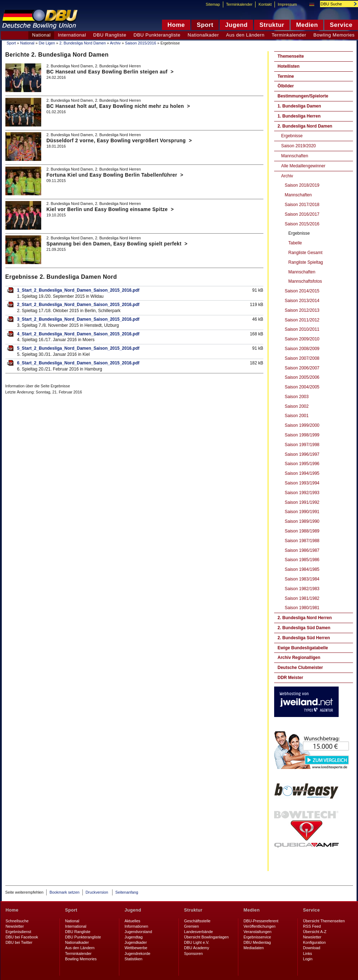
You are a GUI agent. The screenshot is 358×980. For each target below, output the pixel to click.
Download (312, 948)
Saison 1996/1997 (302, 454)
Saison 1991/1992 (302, 502)
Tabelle (295, 243)
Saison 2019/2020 (299, 146)
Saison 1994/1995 (302, 473)
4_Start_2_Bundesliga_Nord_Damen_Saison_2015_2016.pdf (78, 334)
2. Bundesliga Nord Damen (83, 43)
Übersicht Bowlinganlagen (207, 937)
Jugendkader (136, 942)
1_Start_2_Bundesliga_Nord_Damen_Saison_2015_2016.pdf (78, 290)
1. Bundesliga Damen (299, 106)
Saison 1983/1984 (302, 579)
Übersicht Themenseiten (324, 921)
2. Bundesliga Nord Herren (305, 618)
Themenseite (291, 56)
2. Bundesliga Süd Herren (304, 638)
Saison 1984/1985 (302, 569)
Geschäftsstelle (197, 921)
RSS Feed (312, 926)
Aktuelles (133, 921)
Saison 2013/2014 (302, 301)
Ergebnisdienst (18, 932)
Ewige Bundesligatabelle (303, 648)
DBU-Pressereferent (261, 921)
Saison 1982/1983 (302, 589)
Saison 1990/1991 (302, 512)
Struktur (193, 910)
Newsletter (15, 926)
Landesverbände (199, 932)
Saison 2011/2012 (302, 320)
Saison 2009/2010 (302, 339)
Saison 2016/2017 (302, 214)
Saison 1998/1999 (302, 435)
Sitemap (213, 4)
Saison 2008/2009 (302, 349)
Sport (11, 43)
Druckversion (97, 892)
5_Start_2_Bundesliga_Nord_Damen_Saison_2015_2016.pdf (78, 348)
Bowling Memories (81, 959)
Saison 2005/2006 (302, 377)
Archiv (115, 43)
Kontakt (265, 4)
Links (308, 953)
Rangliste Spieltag (306, 262)
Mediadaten (254, 948)
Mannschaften (295, 156)
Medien (252, 910)
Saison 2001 (297, 416)
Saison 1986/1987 (302, 550)
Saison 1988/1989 (302, 531)
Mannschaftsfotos (305, 281)
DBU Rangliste (110, 35)
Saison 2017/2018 (302, 205)
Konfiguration (315, 942)
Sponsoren (194, 953)
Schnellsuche (17, 921)
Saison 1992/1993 (302, 493)
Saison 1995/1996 (302, 464)
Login (308, 959)
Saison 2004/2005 (302, 387)
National (27, 43)
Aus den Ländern (245, 35)
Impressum (287, 4)
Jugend (133, 910)
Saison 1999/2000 (302, 425)
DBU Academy (197, 948)
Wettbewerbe (136, 948)
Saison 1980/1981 (302, 608)
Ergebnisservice (257, 937)
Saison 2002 (297, 406)
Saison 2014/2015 (302, 291)
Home (12, 910)
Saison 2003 (297, 397)
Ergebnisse (292, 136)
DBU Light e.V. (197, 942)
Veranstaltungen (258, 932)
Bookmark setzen (64, 892)
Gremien (192, 926)
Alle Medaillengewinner (303, 166)
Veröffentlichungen (260, 926)
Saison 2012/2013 (302, 310)
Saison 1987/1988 (302, 541)
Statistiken (134, 959)
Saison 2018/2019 (302, 185)
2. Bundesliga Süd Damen (304, 628)
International (72, 35)
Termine (286, 76)
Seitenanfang (127, 892)
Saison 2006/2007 (302, 368)
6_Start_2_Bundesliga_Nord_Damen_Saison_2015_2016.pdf (78, 363)
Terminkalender (289, 35)
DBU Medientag (257, 942)
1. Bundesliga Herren (299, 116)
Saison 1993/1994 (302, 483)
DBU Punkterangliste (157, 35)
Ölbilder (286, 86)
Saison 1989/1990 (302, 521)
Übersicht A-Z (315, 932)
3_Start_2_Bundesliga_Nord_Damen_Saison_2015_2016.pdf (78, 319)
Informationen (137, 926)
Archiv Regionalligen (299, 658)
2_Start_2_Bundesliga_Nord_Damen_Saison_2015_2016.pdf (78, 305)
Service (312, 910)
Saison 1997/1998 (302, 445)
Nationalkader (203, 35)
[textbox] (335, 4)
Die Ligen (47, 43)
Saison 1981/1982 (302, 598)
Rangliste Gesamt (306, 253)
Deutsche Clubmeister (300, 668)
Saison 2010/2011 (302, 329)
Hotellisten (289, 66)
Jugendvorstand (139, 932)
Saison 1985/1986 (302, 560)
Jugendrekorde (138, 953)
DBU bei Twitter (19, 942)
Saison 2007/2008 (302, 358)
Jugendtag (134, 937)
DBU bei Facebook (22, 937)
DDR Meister (290, 678)
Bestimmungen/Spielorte (303, 96)
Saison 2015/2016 (141, 43)
